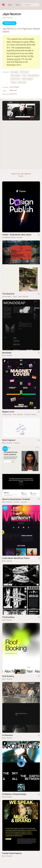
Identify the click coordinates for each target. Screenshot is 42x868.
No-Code (16, 502)
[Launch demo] (39, 499)
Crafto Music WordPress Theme (16, 558)
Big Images (14, 72)
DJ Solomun (8, 735)
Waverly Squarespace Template (16, 499)
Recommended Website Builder (12, 237)
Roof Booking (8, 676)
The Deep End (8, 294)
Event (15, 297)
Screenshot (9, 23)
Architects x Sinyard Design (14, 794)
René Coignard (9, 440)
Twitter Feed (22, 82)
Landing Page (7, 414)
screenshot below (23, 48)
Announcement (7, 297)
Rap (24, 75)
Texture (13, 82)
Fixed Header (24, 72)
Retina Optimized (33, 75)
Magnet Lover (8, 412)
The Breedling (8, 617)
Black (12, 90)
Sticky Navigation (27, 79)
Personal (17, 443)
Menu (10, 5)
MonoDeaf (7, 353)
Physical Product (30, 414)
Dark (15, 90)
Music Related (14, 87)
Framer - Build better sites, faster (17, 235)
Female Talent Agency (12, 853)
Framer (5, 361)
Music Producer (16, 75)
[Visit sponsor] (39, 235)
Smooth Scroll (15, 79)
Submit (21, 176)
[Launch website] (39, 294)
